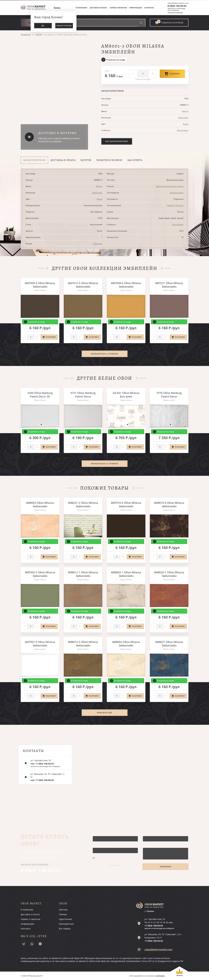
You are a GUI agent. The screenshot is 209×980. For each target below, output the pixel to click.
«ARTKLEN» (160, 976)
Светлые (63, 910)
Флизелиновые (177, 193)
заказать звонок (175, 12)
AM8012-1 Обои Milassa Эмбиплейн (83, 574)
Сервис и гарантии (118, 8)
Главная (26, 35)
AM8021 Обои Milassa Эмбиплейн (169, 644)
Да (43, 26)
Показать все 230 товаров (105, 464)
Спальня (171, 205)
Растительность (170, 186)
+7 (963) (154, 926)
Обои (39, 35)
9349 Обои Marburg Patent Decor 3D (40, 395)
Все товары (65, 929)
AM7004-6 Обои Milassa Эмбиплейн (126, 285)
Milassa (185, 111)
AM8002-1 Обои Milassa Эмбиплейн (126, 574)
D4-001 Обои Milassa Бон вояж (126, 395)
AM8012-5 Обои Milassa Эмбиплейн (83, 644)
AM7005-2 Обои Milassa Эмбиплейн (40, 574)
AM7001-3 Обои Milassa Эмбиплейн (40, 644)
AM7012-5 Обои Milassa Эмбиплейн (83, 285)
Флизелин (98, 244)
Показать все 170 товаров (104, 354)
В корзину (172, 74)
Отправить (166, 867)
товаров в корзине (172, 23)
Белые (186, 124)
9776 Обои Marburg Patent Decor (169, 395)
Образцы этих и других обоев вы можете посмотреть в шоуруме (59, 140)
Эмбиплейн (183, 118)
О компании (81, 8)
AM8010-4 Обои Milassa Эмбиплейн (169, 505)
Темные (63, 914)
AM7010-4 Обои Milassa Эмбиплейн (126, 505)
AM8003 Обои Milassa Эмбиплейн (40, 505)
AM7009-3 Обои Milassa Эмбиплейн (40, 285)
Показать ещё (104, 713)
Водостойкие (183, 130)
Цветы (159, 186)
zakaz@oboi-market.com (178, 3)
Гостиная (179, 205)
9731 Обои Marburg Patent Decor (83, 395)
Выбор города (64, 26)
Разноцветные (66, 924)
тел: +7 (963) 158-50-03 (42, 764)
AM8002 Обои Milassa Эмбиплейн (126, 644)
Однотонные (65, 919)
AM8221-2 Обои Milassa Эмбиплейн (83, 505)
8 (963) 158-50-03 (177, 6)
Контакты (149, 8)
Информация (136, 8)
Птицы (180, 186)
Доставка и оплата (98, 8)
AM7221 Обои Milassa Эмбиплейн (169, 285)
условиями (114, 865)
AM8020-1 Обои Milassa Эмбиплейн (169, 574)
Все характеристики (117, 141)
